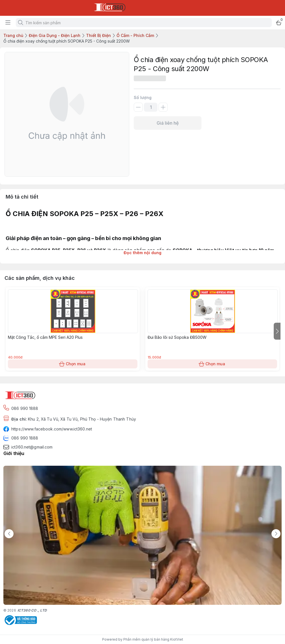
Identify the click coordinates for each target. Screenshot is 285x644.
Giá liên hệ (168, 123)
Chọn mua (73, 364)
